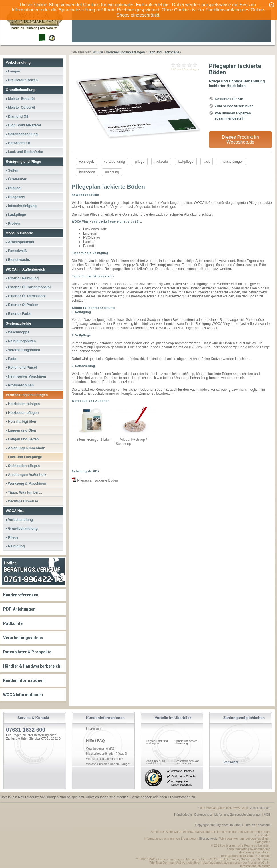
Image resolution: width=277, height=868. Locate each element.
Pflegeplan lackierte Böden (95, 480)
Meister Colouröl (22, 108)
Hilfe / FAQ (95, 741)
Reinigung (16, 546)
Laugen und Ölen (22, 430)
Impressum (94, 728)
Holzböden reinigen (24, 404)
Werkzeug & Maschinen (27, 484)
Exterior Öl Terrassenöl (27, 296)
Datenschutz (203, 815)
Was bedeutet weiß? (100, 748)
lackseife (161, 162)
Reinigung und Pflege (23, 162)
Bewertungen (191, 69)
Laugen (14, 71)
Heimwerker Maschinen (27, 376)
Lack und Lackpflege (25, 457)
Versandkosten (260, 808)
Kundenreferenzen (21, 595)
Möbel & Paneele (19, 233)
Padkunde (13, 623)
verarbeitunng (114, 162)
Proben (14, 223)
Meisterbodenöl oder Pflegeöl (106, 754)
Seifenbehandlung (23, 134)
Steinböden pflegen (24, 466)
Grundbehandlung (21, 90)
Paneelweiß (17, 251)
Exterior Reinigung (23, 278)
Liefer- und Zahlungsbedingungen (238, 815)
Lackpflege (17, 215)
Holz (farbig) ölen (22, 422)
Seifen (13, 170)
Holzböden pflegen (23, 413)
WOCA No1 (15, 511)
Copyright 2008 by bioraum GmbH (219, 825)
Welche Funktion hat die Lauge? (109, 764)
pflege (140, 162)
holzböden (87, 172)
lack (207, 162)
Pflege (13, 537)
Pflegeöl (15, 188)
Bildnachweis (208, 839)
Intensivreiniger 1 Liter (93, 440)
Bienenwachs (19, 260)
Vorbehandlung (18, 63)
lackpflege (186, 162)
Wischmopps (19, 332)
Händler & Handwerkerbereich (32, 666)
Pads (12, 359)
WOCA (98, 52)
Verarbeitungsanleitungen (27, 395)
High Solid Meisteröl (24, 125)
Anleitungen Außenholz (27, 475)
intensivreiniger (231, 162)
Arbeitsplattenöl (21, 242)
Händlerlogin (183, 815)
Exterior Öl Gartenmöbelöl (29, 287)
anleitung (112, 172)
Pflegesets (17, 197)
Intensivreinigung (22, 206)
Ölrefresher (17, 179)
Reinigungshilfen (22, 341)
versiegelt (86, 162)
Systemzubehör (18, 323)
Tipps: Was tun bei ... (25, 492)
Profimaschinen (21, 385)
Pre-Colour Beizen (23, 80)
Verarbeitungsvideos (23, 638)
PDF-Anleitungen (19, 609)
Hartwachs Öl (19, 143)
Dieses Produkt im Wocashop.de (240, 140)
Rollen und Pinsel (22, 368)
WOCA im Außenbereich (25, 269)
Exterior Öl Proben (23, 305)
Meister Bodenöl (21, 99)
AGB (267, 815)
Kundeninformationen (24, 680)
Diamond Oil (18, 116)
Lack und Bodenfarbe (26, 152)
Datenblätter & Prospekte (27, 652)
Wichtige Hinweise (23, 501)
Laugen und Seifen (23, 439)
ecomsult (264, 825)
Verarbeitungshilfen (24, 350)
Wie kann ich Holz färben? (104, 759)
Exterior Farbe (20, 314)
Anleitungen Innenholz (26, 448)
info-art (250, 825)
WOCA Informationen (23, 695)
